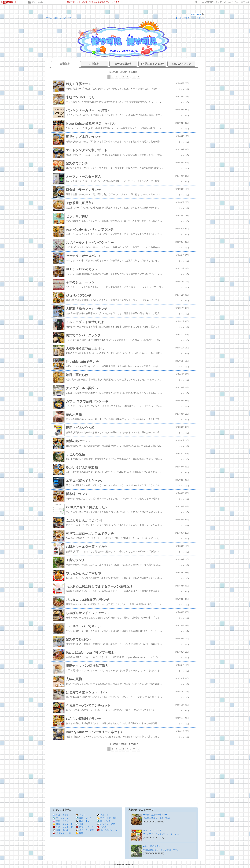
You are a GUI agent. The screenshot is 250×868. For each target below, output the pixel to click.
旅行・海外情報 (85, 830)
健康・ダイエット (63, 824)
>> (212, 2)
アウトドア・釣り (107, 818)
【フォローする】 (183, 18)
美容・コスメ (61, 821)
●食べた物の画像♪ (151, 846)
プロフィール (66, 18)
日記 (56, 18)
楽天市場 (245, 2)
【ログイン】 (199, 18)
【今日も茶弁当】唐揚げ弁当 (156, 818)
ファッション (61, 818)
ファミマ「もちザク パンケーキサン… (161, 834)
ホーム (49, 18)
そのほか (103, 827)
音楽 (80, 824)
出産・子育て (61, 815)
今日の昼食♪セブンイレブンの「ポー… (161, 850)
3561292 (196, 14)
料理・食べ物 (37, 2)
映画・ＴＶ (83, 821)
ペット (81, 815)
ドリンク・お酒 (62, 833)
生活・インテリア (63, 827)
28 (134, 77)
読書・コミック (85, 827)
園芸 (80, 833)
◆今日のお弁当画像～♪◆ (155, 815)
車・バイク (104, 821)
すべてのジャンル (107, 830)
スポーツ (103, 815)
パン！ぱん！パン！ (152, 830)
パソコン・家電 (106, 824)
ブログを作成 (233, 2)
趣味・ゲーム (84, 818)
